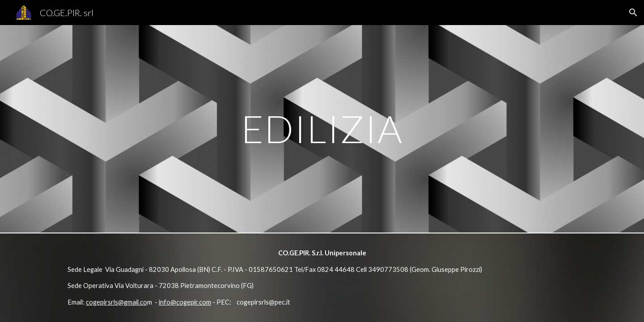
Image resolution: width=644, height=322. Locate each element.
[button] (633, 13)
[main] (322, 129)
